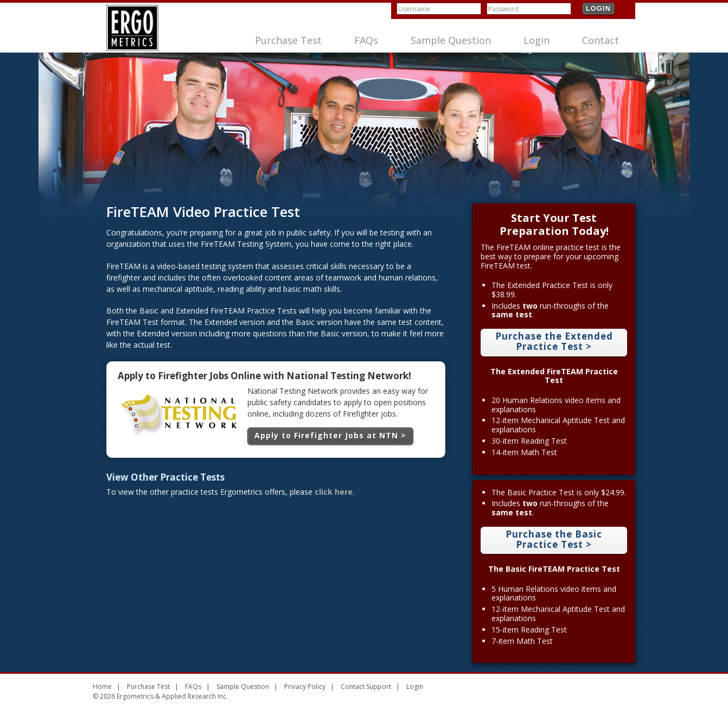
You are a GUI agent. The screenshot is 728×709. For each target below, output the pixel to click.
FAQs (366, 40)
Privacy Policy (305, 686)
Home (102, 686)
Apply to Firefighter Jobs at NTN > (330, 435)
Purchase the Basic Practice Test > (554, 539)
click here (334, 492)
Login (598, 8)
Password (503, 9)
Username (414, 9)
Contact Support (366, 686)
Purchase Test (288, 40)
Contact (601, 40)
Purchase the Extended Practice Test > (554, 341)
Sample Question (451, 40)
